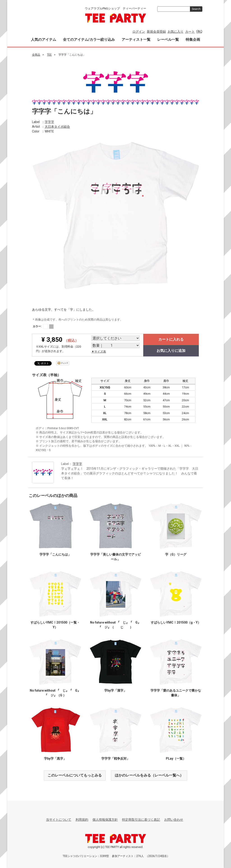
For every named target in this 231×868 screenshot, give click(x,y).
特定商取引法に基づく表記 (141, 820)
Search (196, 9)
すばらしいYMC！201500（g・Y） (176, 622)
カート (190, 32)
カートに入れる (171, 339)
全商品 (36, 55)
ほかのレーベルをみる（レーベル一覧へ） (149, 775)
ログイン (139, 32)
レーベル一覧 (168, 40)
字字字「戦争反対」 (115, 759)
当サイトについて (59, 820)
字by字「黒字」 (55, 759)
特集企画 (193, 40)
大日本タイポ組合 (57, 126)
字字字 (49, 122)
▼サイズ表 (99, 352)
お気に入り (176, 32)
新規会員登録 (156, 32)
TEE (49, 55)
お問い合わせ (174, 820)
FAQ (199, 32)
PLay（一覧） (176, 759)
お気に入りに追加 (171, 351)
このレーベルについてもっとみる (75, 775)
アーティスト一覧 (136, 40)
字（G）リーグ (176, 554)
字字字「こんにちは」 (55, 554)
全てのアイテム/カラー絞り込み (89, 40)
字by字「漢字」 (115, 690)
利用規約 (82, 820)
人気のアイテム (44, 40)
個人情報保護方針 (105, 820)
